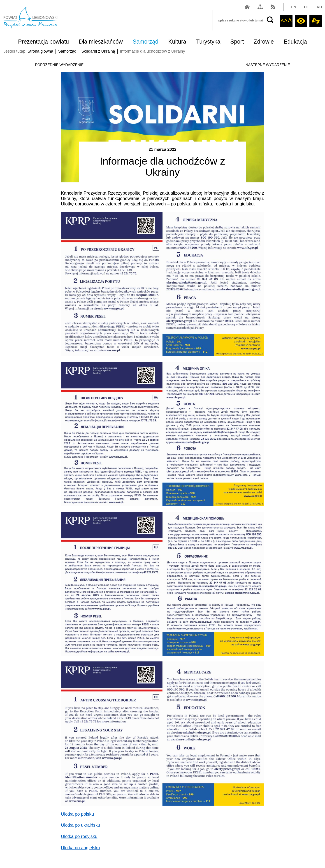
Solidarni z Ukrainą (99, 51)
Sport (237, 42)
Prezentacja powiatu (43, 42)
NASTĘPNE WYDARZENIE (268, 65)
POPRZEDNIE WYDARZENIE (59, 65)
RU (319, 8)
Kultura (177, 42)
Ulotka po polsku (78, 814)
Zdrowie (264, 42)
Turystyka (208, 42)
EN (293, 8)
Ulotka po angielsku (81, 847)
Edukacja (295, 42)
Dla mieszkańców (101, 42)
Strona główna (41, 51)
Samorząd (146, 42)
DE (306, 8)
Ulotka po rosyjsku (79, 836)
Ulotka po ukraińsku (81, 825)
